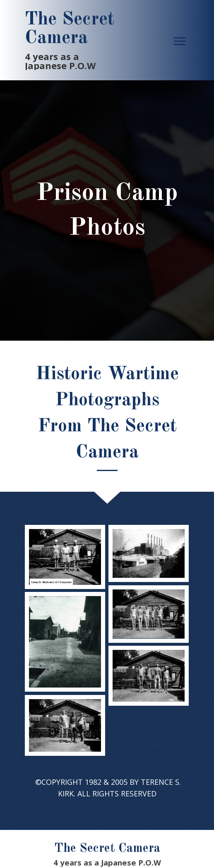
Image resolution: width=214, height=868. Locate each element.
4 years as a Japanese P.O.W (60, 61)
